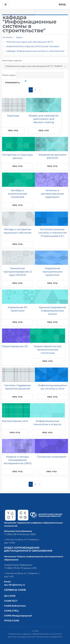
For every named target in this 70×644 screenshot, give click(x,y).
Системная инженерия (52, 457)
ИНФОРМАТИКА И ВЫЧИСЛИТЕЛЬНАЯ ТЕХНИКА (33, 46)
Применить (12, 83)
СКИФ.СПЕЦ (11, 611)
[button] (26, 83)
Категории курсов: (12, 60)
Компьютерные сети (15, 421)
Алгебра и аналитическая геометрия (17, 194)
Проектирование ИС (15, 346)
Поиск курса (9, 75)
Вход (62, 4)
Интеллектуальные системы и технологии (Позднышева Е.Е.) (52, 233)
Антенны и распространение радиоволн (52, 194)
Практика (13, 116)
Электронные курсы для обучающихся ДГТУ (30, 42)
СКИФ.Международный (18, 616)
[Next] (40, 90)
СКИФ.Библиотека (15, 606)
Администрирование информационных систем (52, 311)
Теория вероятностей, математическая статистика (48, 350)
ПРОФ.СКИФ (12, 621)
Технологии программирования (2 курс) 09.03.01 (17, 272)
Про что (13, 131)
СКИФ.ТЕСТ (11, 601)
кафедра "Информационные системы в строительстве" (35, 51)
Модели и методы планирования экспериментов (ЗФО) (18, 460)
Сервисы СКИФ (15, 590)
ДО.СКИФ (10, 596)
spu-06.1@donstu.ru (15, 585)
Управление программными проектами (52, 272)
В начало (8, 37)
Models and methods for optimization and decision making (44, 119)
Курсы (19, 37)
